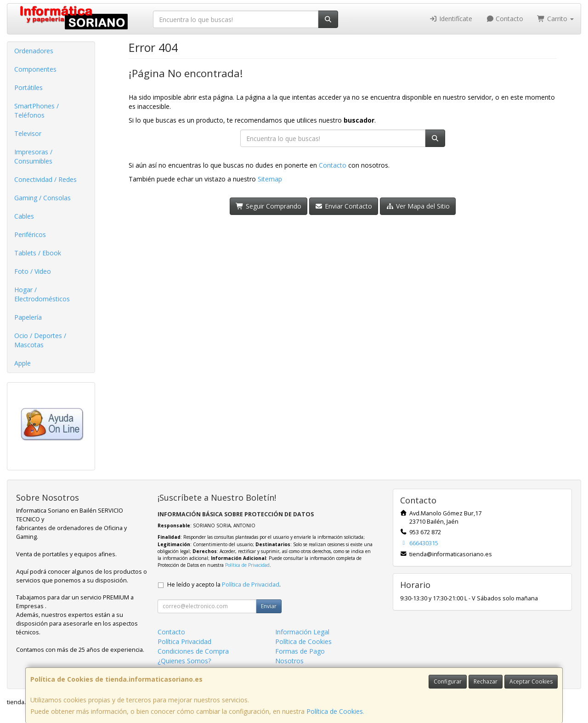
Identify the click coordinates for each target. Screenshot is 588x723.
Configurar (448, 681)
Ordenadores (34, 51)
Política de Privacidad (247, 565)
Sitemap (270, 179)
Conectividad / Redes (45, 179)
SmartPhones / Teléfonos (37, 110)
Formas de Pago (300, 651)
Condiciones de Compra (193, 651)
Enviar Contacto (344, 206)
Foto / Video (33, 271)
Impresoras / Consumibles (33, 156)
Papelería (28, 317)
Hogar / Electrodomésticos (42, 294)
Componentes (35, 69)
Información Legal (302, 632)
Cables (24, 216)
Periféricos (30, 234)
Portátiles (28, 88)
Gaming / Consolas (42, 198)
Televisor (28, 133)
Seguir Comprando (269, 206)
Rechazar (486, 681)
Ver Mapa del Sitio (418, 206)
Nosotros (289, 661)
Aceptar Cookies (531, 681)
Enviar (269, 606)
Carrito (555, 19)
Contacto (505, 19)
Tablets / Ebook (38, 253)
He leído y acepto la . (224, 585)
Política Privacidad (184, 641)
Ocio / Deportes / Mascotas (40, 340)
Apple (23, 363)
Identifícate (451, 19)
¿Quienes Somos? (184, 661)
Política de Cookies (335, 711)
